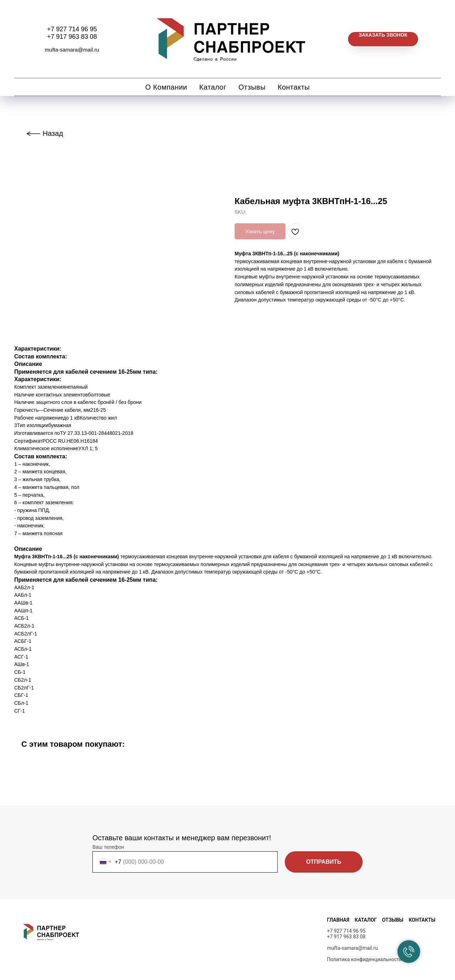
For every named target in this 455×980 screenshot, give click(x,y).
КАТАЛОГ (366, 920)
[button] (383, 39)
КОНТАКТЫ (422, 920)
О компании (166, 87)
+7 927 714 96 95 (72, 29)
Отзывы (252, 87)
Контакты (294, 87)
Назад (53, 133)
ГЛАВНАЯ (338, 920)
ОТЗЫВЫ (393, 920)
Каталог (213, 87)
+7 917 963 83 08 (72, 37)
